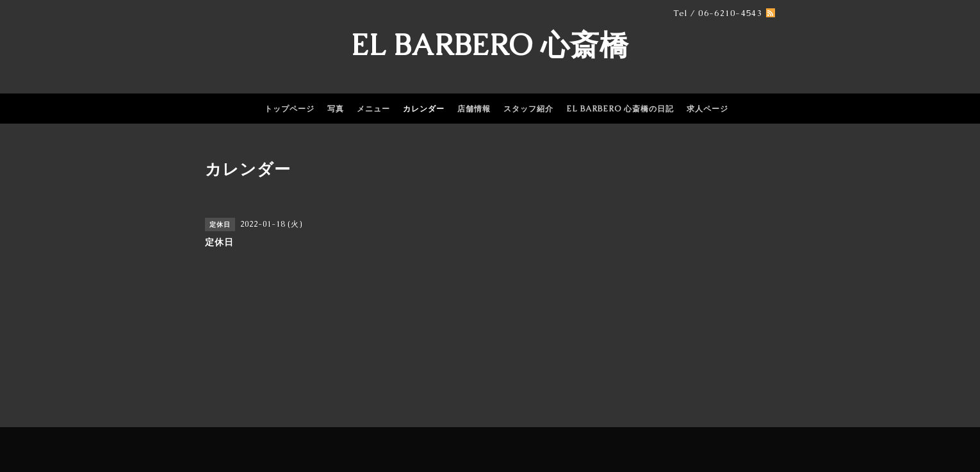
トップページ (290, 109)
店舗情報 (474, 109)
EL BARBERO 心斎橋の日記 (620, 109)
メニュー (373, 109)
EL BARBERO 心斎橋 (490, 45)
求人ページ (707, 109)
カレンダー (424, 109)
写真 (336, 109)
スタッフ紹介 (528, 109)
